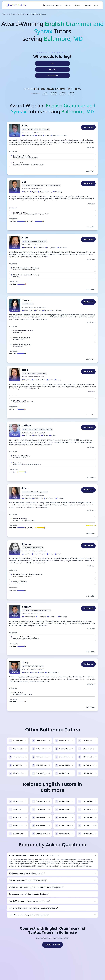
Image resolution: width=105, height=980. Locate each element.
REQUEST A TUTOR (53, 945)
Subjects (68, 5)
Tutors (4, 14)
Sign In (96, 5)
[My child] (52, 69)
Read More (91, 147)
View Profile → (91, 171)
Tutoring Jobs (87, 5)
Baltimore (21, 14)
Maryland (12, 14)
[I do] (52, 63)
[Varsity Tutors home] (16, 5)
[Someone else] (52, 76)
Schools (77, 5)
